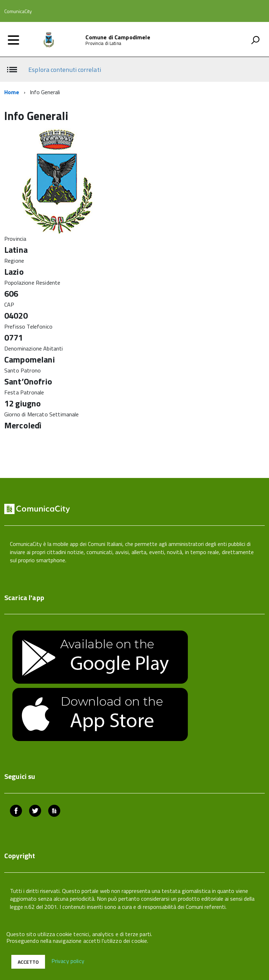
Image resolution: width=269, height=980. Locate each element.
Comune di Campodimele (118, 37)
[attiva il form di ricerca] (255, 40)
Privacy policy (68, 961)
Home (12, 92)
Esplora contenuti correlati (65, 70)
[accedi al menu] (13, 40)
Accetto (28, 962)
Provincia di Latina (103, 43)
